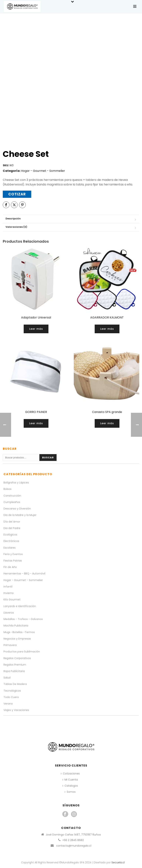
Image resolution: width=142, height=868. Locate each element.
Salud (7, 678)
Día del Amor (12, 522)
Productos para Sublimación (22, 652)
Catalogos (70, 786)
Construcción (12, 496)
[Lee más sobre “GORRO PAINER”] (36, 423)
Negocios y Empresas (17, 639)
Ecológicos (10, 535)
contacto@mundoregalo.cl (74, 846)
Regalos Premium (15, 665)
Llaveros (9, 613)
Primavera (10, 645)
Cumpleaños (12, 502)
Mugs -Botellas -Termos (19, 632)
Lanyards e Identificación (20, 606)
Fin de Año (10, 567)
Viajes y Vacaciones (16, 710)
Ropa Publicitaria (14, 671)
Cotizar (17, 194)
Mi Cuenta (70, 780)
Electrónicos (11, 541)
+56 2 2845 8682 (73, 840)
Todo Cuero (11, 697)
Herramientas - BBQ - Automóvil (24, 573)
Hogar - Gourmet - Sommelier (43, 171)
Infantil (8, 587)
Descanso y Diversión (17, 509)
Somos (70, 792)
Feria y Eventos (13, 554)
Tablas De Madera (15, 684)
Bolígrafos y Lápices (16, 483)
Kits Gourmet (12, 600)
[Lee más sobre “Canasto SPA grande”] (107, 423)
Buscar (48, 458)
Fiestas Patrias (13, 561)
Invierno (9, 593)
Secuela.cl (118, 862)
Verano (8, 704)
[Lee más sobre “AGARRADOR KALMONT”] (107, 329)
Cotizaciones (70, 774)
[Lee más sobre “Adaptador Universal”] (36, 329)
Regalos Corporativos (17, 658)
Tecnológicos (12, 691)
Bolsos (7, 489)
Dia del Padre (12, 528)
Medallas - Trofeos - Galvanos (23, 619)
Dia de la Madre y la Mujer (20, 515)
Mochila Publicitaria (16, 626)
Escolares (10, 548)
